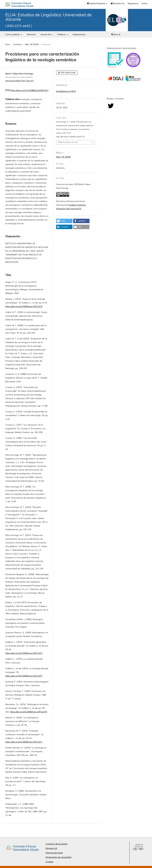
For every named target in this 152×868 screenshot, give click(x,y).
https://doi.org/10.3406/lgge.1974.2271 (24, 742)
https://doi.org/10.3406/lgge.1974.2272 (24, 653)
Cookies (50, 862)
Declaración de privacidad (58, 857)
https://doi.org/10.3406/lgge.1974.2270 (24, 306)
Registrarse (133, 3)
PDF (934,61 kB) (68, 73)
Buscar (116, 34)
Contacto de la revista (56, 844)
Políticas (62, 34)
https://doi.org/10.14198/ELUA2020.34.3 (29, 90)
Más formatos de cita (68, 142)
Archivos (18, 44)
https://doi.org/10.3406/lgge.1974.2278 (28, 712)
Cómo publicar (13, 34)
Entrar (145, 3)
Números (31, 34)
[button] (64, 221)
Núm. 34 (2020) (32, 44)
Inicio (8, 44)
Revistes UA (117, 3)
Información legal (54, 853)
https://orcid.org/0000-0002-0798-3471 (19, 81)
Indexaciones (79, 34)
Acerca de (46, 34)
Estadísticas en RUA (66, 91)
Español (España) (96, 3)
